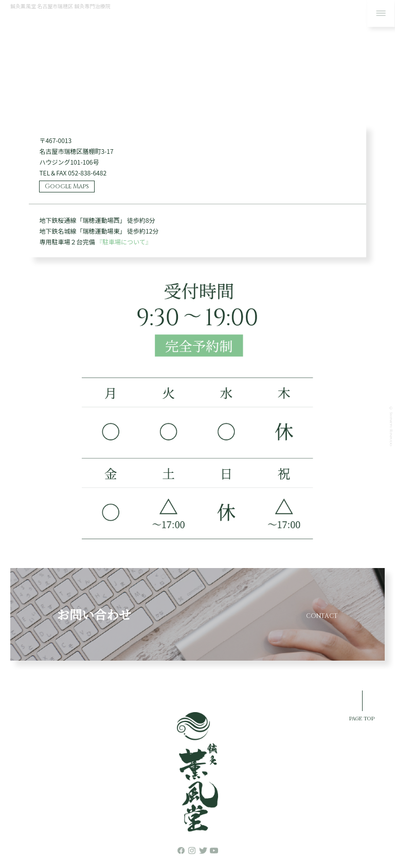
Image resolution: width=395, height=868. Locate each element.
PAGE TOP (362, 718)
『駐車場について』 (124, 242)
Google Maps (67, 186)
